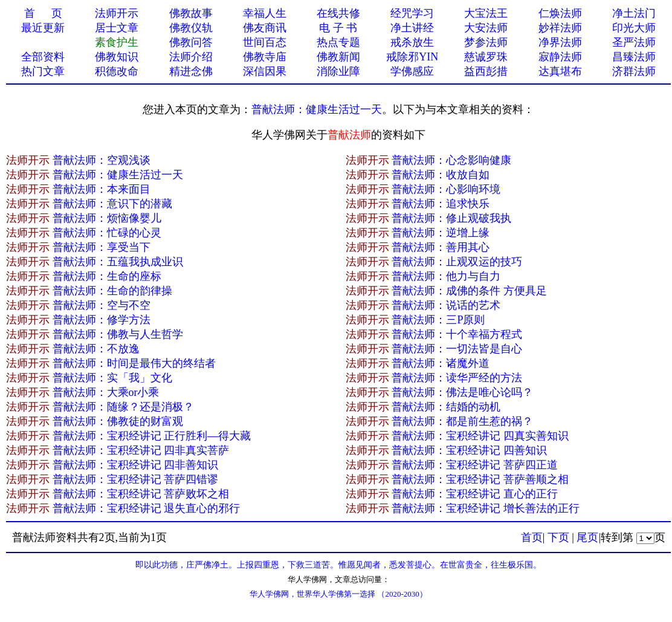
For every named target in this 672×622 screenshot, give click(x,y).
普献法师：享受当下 (102, 247)
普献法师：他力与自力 (446, 276)
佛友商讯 (265, 28)
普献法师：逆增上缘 (441, 233)
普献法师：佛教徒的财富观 (118, 421)
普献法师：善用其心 (441, 247)
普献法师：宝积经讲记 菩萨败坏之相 (141, 494)
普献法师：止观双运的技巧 (457, 262)
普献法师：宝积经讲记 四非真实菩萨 (141, 450)
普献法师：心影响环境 (446, 189)
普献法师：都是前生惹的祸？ (462, 421)
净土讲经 (412, 28)
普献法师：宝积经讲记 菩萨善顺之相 (480, 479)
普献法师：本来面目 (102, 189)
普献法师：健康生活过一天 (317, 109)
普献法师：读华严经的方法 (457, 378)
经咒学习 (412, 13)
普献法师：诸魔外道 (441, 363)
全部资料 (43, 57)
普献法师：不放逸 (96, 349)
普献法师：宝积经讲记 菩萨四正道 (475, 465)
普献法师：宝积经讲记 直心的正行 (475, 494)
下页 (558, 537)
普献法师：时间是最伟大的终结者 (134, 363)
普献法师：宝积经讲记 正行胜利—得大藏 (152, 436)
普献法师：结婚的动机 (446, 407)
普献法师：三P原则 (438, 320)
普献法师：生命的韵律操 (112, 291)
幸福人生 (265, 13)
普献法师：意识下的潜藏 (112, 204)
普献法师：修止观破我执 (451, 218)
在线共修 (338, 13)
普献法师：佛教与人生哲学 (118, 334)
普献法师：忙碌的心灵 (107, 233)
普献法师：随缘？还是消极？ (123, 407)
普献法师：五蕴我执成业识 (118, 262)
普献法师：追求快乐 (441, 204)
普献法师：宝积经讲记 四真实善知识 (480, 436)
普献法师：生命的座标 (107, 276)
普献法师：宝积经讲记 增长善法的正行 (486, 508)
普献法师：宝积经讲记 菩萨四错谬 (136, 479)
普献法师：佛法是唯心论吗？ (462, 392)
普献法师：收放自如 (441, 175)
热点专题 (338, 42)
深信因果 (265, 71)
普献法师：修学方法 (102, 320)
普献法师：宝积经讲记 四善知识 (469, 450)
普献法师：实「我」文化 (112, 378)
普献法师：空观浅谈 (102, 160)
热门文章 (43, 71)
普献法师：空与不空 (102, 305)
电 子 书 (338, 28)
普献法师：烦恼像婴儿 (107, 218)
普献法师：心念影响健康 (451, 160)
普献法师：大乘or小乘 (106, 392)
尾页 (587, 537)
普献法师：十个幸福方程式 (457, 334)
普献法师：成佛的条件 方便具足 (469, 291)
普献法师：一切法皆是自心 (457, 349)
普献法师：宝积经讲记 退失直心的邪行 (147, 508)
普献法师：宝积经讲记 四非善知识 (136, 465)
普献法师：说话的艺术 (446, 305)
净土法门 (634, 13)
